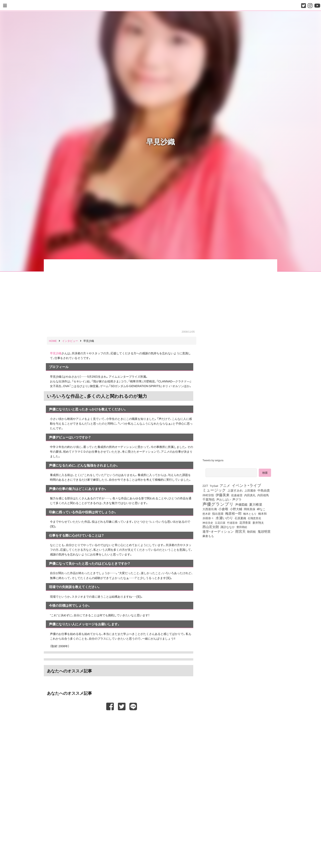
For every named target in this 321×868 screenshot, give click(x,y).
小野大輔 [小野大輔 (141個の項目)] (236, 509)
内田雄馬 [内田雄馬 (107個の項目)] (263, 495)
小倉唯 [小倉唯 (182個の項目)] (223, 509)
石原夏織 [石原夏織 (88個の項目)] (240, 518)
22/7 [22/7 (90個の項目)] (205, 486)
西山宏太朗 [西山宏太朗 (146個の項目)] (211, 527)
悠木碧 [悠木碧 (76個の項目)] (206, 513)
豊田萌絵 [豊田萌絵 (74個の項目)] (242, 527)
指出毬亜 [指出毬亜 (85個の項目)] (218, 513)
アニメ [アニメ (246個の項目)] (225, 485)
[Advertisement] (122, 721)
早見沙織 (56, 353)
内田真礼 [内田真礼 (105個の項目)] (250, 495)
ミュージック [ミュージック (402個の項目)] (214, 490)
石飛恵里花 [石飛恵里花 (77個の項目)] (254, 518)
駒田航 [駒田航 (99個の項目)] (252, 531)
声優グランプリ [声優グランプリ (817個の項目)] (218, 504)
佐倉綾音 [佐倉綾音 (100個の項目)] (237, 495)
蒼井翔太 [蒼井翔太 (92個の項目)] (258, 522)
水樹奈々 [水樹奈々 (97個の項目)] (208, 518)
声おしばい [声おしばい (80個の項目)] (224, 499)
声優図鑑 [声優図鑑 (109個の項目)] (241, 504)
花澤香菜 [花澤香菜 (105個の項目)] (245, 522)
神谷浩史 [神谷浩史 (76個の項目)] (208, 522)
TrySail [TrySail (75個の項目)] (214, 486)
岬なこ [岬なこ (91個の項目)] (261, 509)
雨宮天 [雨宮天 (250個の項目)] (240, 531)
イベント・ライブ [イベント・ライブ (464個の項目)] (246, 485)
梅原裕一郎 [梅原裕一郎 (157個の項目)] (233, 513)
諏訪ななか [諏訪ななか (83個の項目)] (228, 527)
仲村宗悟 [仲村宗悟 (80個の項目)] (208, 495)
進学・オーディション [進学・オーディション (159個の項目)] (218, 531)
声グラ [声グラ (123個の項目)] (237, 499)
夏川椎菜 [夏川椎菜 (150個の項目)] (256, 504)
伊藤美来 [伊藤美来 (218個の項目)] (223, 495)
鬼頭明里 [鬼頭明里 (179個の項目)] (264, 531)
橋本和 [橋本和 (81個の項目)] (262, 513)
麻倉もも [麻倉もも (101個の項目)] (208, 536)
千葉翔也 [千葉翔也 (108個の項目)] (209, 499)
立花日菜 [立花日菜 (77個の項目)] (220, 522)
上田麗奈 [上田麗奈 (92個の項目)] (250, 490)
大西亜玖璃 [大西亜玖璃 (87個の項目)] (210, 509)
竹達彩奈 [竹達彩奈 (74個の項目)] (232, 523)
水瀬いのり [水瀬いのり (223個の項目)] (224, 518)
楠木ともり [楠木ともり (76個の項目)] (250, 513)
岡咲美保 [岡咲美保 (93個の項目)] (250, 509)
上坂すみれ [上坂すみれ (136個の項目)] (235, 490)
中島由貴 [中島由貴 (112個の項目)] (264, 490)
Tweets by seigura (213, 460)
